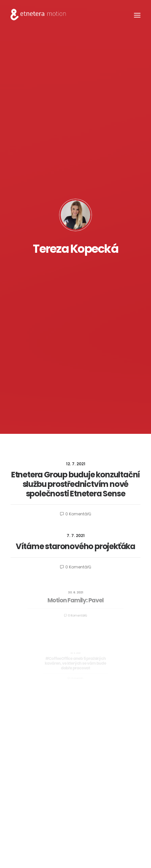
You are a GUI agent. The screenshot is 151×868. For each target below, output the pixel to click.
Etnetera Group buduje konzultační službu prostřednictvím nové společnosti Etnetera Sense (75, 484)
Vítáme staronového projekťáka (75, 546)
